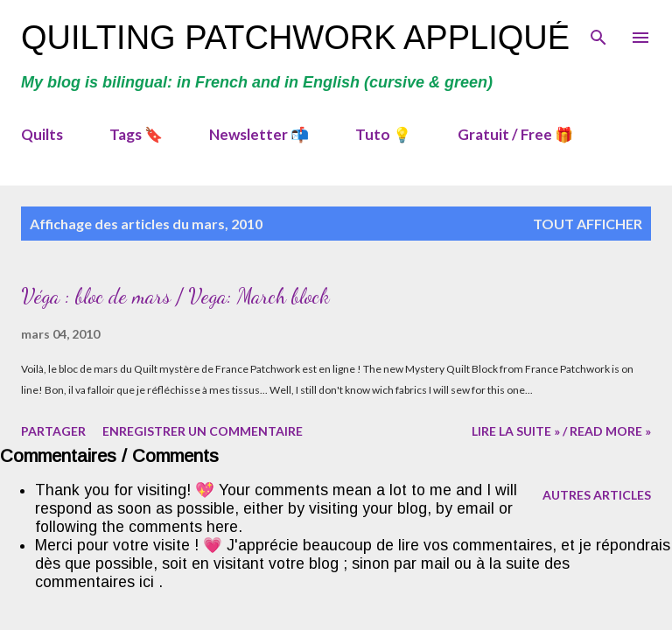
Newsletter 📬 (259, 134)
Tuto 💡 (383, 134)
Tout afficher (588, 224)
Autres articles (597, 495)
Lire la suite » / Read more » (561, 431)
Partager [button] (53, 431)
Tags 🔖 (136, 134)
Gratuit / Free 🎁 (515, 134)
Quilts (42, 134)
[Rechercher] (598, 31)
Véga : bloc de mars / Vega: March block (175, 296)
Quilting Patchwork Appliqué (295, 38)
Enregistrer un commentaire (203, 431)
